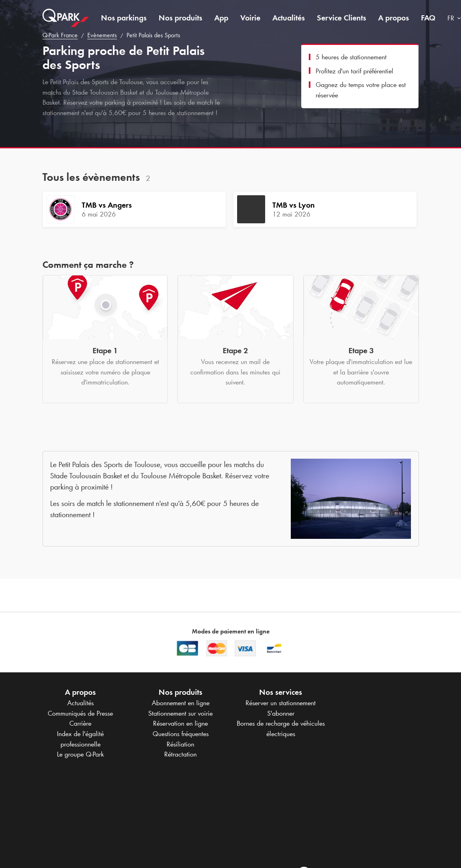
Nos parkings (124, 18)
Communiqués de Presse (80, 713)
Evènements (102, 35)
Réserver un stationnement (281, 703)
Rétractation (180, 754)
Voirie (250, 18)
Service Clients (341, 18)
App (221, 18)
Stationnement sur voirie (180, 713)
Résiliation (180, 744)
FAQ (428, 18)
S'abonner (281, 713)
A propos (394, 18)
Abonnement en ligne (181, 703)
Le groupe (80, 754)
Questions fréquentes (181, 734)
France (60, 35)
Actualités (289, 18)
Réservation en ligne (180, 723)
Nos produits (180, 18)
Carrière (80, 723)
